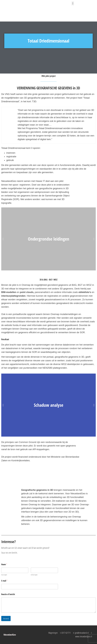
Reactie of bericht (8, 594)
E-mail (4, 581)
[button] (73, 3)
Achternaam (34, 575)
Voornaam (4, 575)
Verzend (6, 619)
